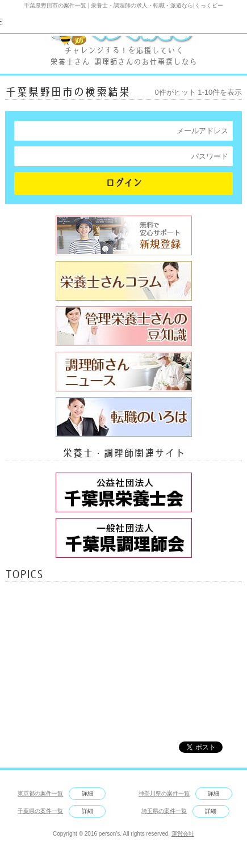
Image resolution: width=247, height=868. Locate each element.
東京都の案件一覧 (40, 793)
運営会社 (183, 834)
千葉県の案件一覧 (40, 811)
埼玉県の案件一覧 (164, 811)
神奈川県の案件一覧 (164, 793)
